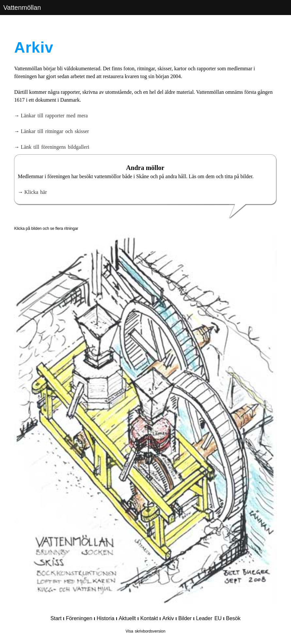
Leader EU (209, 618)
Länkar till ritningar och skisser (55, 131)
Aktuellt (127, 618)
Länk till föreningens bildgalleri (55, 147)
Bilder (185, 618)
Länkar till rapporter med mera (54, 116)
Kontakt (149, 618)
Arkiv (168, 618)
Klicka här (35, 192)
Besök (233, 618)
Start (56, 618)
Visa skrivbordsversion (146, 631)
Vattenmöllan (22, 8)
